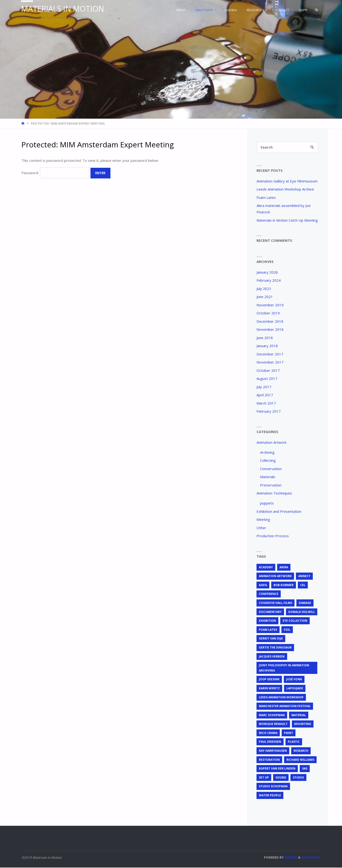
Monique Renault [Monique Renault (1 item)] (273, 724)
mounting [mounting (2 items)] (303, 724)
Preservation (271, 485)
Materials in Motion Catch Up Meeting (287, 220)
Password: (55, 173)
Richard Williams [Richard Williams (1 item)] (300, 760)
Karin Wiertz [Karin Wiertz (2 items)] (269, 689)
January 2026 (267, 272)
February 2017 (269, 412)
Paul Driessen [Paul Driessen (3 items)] (270, 742)
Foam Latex (266, 198)
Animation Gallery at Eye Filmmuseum (287, 181)
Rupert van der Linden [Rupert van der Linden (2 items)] (277, 769)
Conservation (271, 469)
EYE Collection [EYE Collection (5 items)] (295, 621)
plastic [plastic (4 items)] (294, 742)
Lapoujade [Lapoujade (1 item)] (295, 689)
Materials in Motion (64, 9)
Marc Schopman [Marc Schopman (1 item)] (272, 716)
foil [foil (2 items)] (287, 630)
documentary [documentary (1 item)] (270, 612)
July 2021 (264, 289)
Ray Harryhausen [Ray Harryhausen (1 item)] (273, 751)
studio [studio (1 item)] (298, 778)
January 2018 (267, 346)
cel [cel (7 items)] (303, 586)
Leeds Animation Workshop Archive (285, 190)
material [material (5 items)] (299, 716)
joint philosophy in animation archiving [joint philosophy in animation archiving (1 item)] (284, 668)
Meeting (263, 520)
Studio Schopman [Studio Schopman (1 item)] (273, 787)
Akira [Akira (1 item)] (284, 567)
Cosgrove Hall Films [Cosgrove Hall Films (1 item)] (275, 603)
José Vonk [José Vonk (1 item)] (294, 680)
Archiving (267, 453)
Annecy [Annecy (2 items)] (304, 576)
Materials (268, 477)
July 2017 (264, 387)
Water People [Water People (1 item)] (270, 796)
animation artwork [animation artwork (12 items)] (275, 576)
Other (261, 528)
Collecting (268, 461)
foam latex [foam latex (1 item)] (268, 630)
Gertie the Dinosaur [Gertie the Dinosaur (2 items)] (275, 648)
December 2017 (270, 354)
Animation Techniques (274, 494)
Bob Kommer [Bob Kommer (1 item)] (284, 586)
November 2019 (270, 305)
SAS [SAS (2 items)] (305, 769)
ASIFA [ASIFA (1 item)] (263, 586)
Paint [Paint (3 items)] (289, 733)
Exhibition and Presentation (279, 512)
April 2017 (265, 395)
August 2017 (267, 379)
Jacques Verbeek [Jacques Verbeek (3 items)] (272, 657)
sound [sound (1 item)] (281, 778)
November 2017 (270, 363)
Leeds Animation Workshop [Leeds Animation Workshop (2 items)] (281, 698)
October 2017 (268, 371)
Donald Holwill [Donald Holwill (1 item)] (302, 612)
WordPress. (311, 858)
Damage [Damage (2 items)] (305, 603)
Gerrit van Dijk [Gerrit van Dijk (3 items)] (271, 639)
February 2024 (269, 281)
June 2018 (265, 338)
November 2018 (270, 330)
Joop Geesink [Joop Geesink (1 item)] (269, 680)
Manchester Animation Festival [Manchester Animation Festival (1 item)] (285, 707)
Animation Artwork (271, 443)
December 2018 (270, 322)
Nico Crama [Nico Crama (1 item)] (268, 733)
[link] (316, 10)
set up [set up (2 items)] (264, 778)
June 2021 (265, 297)
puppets (267, 504)
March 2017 (266, 403)
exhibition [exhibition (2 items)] (267, 621)
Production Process (273, 536)
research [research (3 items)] (301, 751)
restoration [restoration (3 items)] (269, 760)
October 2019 (268, 313)
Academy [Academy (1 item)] (266, 567)
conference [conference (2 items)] (269, 594)
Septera (290, 858)
